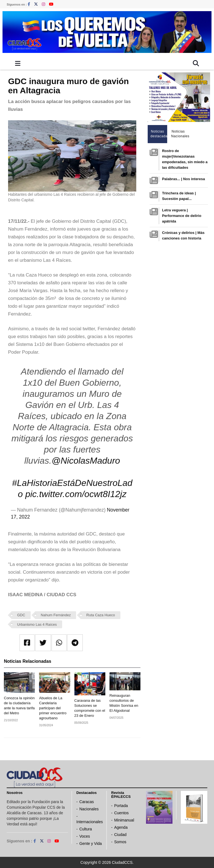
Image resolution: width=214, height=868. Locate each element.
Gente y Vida (91, 843)
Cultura (86, 829)
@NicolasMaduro (86, 461)
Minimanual (124, 820)
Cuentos (121, 813)
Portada (121, 806)
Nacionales (89, 809)
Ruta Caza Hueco (101, 615)
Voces (85, 836)
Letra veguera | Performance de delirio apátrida (182, 216)
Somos (120, 842)
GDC (21, 615)
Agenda (121, 827)
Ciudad (120, 835)
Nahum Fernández (56, 615)
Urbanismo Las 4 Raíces (37, 624)
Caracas (87, 802)
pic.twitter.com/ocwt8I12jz (76, 494)
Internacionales (90, 822)
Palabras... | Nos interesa (183, 179)
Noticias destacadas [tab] (159, 134)
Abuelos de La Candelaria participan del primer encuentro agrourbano (53, 708)
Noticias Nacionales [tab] (180, 134)
